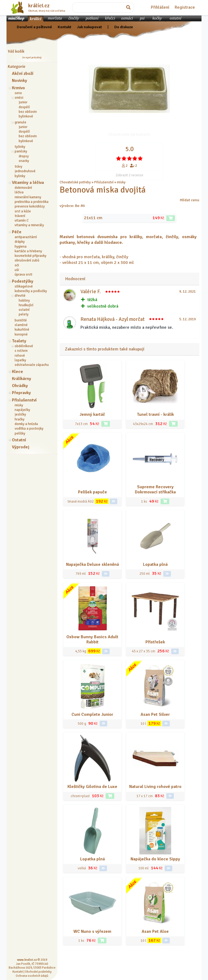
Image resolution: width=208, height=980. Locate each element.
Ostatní (19, 440)
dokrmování (23, 188)
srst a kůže (23, 211)
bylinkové (26, 116)
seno (18, 93)
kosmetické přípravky (30, 256)
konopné (21, 334)
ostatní (24, 310)
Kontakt (64, 27)
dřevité (20, 296)
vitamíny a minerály (29, 225)
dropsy (24, 156)
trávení (20, 216)
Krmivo (18, 88)
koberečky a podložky (31, 291)
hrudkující (26, 305)
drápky (20, 242)
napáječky (22, 410)
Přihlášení (160, 7)
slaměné (21, 325)
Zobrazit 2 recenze (129, 175)
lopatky (20, 360)
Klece (17, 372)
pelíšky (20, 433)
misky (19, 405)
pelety (24, 314)
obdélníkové (24, 346)
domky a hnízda (26, 424)
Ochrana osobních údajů (32, 976)
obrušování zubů (27, 260)
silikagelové (24, 286)
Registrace (185, 7)
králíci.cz (39, 6)
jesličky (20, 414)
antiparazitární (26, 237)
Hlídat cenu (190, 200)
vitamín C (22, 221)
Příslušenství (24, 400)
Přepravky (21, 393)
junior (23, 102)
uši (17, 270)
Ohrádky (20, 386)
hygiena (21, 247)
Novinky (19, 81)
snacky (24, 161)
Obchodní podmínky (38, 972)
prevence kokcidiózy (30, 206)
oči (17, 265)
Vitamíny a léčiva (28, 183)
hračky (19, 419)
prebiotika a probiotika (32, 202)
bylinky (20, 176)
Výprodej (21, 447)
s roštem (21, 351)
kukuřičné (22, 330)
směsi (19, 98)
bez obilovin (28, 112)
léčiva (19, 192)
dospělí (24, 107)
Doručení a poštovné (34, 27)
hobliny (24, 301)
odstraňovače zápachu (32, 365)
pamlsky (21, 151)
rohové (20, 356)
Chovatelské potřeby (75, 182)
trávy (18, 167)
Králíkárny (22, 379)
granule (20, 122)
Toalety (19, 341)
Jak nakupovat (89, 27)
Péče (17, 232)
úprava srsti (23, 274)
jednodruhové (25, 171)
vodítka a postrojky (29, 429)
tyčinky (20, 147)
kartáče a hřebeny (28, 251)
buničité (21, 320)
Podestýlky (23, 281)
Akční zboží (23, 74)
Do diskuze (124, 27)
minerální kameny (28, 197)
